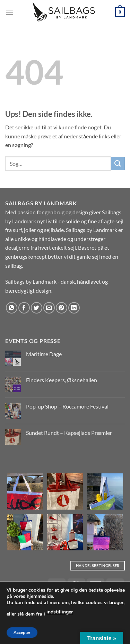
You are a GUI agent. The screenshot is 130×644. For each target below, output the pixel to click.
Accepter (22, 633)
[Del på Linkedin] (74, 308)
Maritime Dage (44, 354)
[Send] (118, 164)
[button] (9, 12)
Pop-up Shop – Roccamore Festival (67, 406)
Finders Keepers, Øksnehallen (62, 380)
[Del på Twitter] (37, 308)
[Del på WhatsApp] (12, 308)
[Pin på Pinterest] (62, 308)
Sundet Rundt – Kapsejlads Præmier (69, 433)
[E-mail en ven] (49, 308)
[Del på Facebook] (24, 308)
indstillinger (60, 612)
